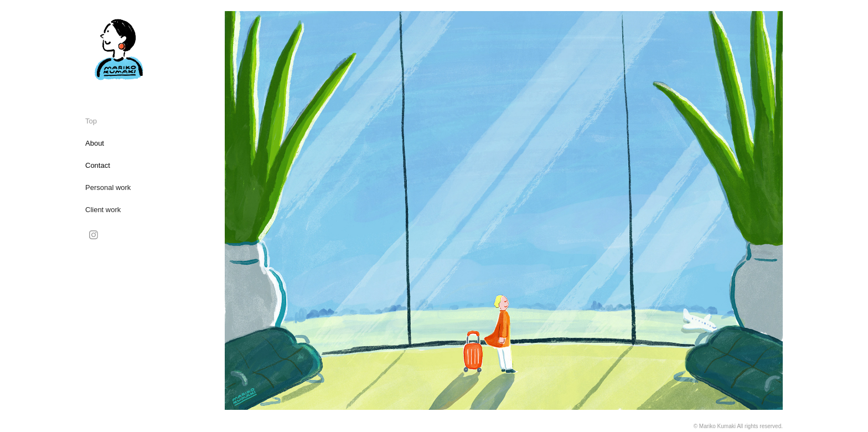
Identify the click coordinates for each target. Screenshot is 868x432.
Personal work (108, 187)
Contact (98, 165)
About (95, 143)
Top (91, 121)
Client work (103, 210)
